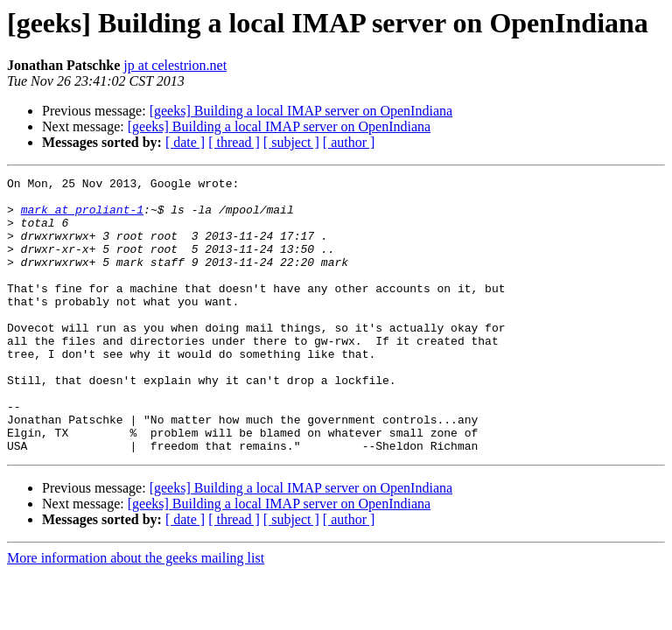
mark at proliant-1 (82, 217)
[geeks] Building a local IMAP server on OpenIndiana (301, 111)
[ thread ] (234, 142)
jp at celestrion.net (175, 65)
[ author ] (349, 142)
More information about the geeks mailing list (136, 613)
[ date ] (185, 142)
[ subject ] (291, 142)
